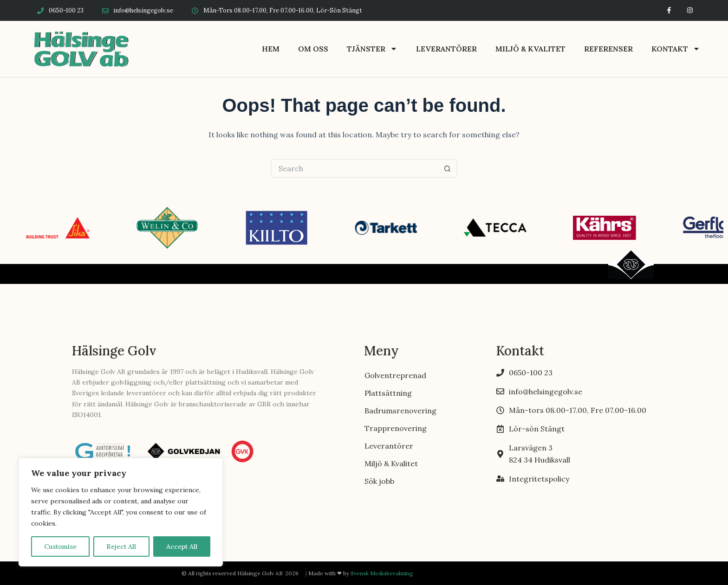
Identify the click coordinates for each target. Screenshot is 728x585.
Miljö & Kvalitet (530, 49)
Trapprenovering (396, 428)
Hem (271, 49)
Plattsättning (388, 393)
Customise (60, 546)
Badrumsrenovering (400, 411)
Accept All (182, 546)
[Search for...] (355, 168)
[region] (121, 512)
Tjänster (372, 49)
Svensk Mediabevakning (382, 573)
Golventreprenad (395, 375)
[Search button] (448, 168)
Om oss (313, 49)
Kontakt (676, 49)
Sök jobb (379, 481)
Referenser (608, 49)
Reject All (121, 546)
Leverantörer (446, 49)
